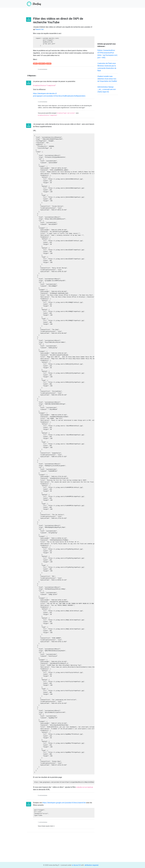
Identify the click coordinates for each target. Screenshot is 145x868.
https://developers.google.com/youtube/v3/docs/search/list (64, 803)
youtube (49, 64)
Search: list (40, 29)
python (35, 64)
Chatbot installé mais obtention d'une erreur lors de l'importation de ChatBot (107, 79)
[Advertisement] (108, 127)
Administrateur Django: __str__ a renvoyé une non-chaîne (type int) (107, 89)
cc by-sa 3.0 (76, 865)
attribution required (91, 865)
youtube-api (42, 64)
